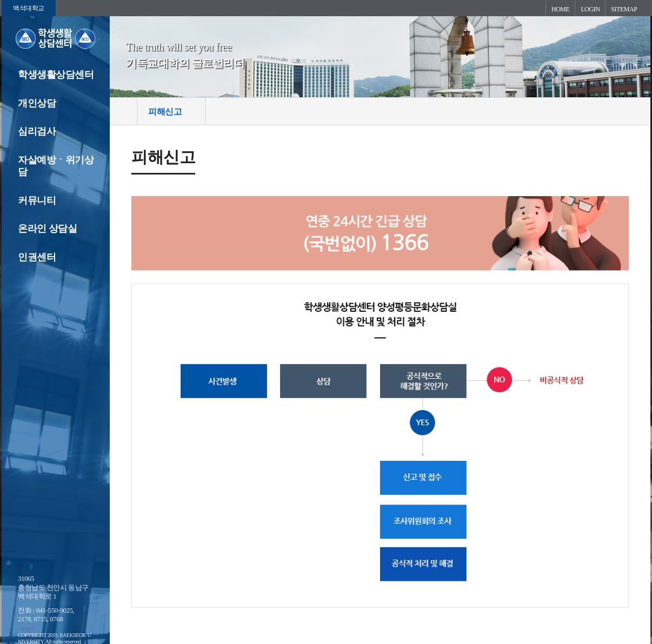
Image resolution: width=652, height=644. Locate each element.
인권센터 (37, 257)
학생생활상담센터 (56, 75)
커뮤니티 (37, 200)
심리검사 (37, 131)
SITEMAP (624, 9)
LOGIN (590, 9)
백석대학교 (29, 8)
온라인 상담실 (47, 229)
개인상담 (37, 103)
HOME (560, 9)
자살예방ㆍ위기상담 (56, 166)
